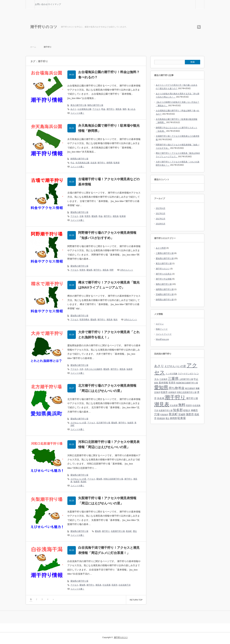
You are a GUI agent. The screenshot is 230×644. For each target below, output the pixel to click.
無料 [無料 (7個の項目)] (182, 405)
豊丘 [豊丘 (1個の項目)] (167, 418)
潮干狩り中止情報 (164, 279)
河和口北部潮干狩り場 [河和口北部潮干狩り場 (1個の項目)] (187, 392)
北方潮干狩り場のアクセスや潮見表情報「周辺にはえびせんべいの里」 (107, 388)
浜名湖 (93, 163)
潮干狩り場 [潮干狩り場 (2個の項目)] (192, 398)
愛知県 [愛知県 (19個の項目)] (161, 387)
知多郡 (129, 369)
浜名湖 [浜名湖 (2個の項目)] (161, 398)
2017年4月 (161, 208)
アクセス (96, 109)
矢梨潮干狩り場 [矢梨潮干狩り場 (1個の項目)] (166, 410)
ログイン (160, 324)
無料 (125, 109)
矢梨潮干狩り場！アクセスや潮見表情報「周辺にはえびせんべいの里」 (107, 501)
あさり (73, 109)
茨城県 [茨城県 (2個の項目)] (182, 414)
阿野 (112, 270)
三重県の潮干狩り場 (165, 253)
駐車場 (117, 163)
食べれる (132, 109)
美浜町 (83, 482)
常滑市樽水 (84, 319)
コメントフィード (164, 334)
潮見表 (119, 109)
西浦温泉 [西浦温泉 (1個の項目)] (161, 418)
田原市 (115, 585)
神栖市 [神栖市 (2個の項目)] (194, 410)
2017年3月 (161, 213)
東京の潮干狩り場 (78, 105)
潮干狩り (111, 109)
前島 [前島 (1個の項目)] (156, 383)
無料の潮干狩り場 (95, 105)
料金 (103, 109)
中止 (72, 163)
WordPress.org (162, 339)
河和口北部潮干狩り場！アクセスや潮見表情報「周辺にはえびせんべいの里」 (109, 444)
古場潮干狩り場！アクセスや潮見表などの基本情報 (109, 182)
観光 (116, 319)
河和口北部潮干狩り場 (113, 479)
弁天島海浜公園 (82, 163)
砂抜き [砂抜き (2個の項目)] (187, 410)
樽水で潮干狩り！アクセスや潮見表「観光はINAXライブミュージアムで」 (109, 285)
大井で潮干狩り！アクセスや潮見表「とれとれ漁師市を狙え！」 (109, 335)
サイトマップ (54, 4)
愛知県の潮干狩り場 (79, 212)
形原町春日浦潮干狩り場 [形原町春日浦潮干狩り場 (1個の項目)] (187, 383)
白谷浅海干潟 (125, 585)
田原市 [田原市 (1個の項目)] (189, 405)
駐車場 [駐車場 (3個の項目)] (182, 418)
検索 (204, 1)
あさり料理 (161, 248)
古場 (81, 216)
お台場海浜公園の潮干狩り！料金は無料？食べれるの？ (109, 75)
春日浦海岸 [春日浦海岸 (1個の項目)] (190, 388)
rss (199, 27)
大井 (81, 369)
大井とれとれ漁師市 (93, 369)
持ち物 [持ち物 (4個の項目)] (173, 388)
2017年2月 (161, 219)
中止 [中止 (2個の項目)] (196, 379)
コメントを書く (77, 113)
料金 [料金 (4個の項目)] (181, 388)
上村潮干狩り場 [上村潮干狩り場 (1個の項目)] (186, 379)
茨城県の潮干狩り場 (165, 294)
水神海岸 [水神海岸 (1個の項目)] (172, 392)
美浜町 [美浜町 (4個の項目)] (173, 414)
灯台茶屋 (107, 585)
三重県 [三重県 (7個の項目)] (173, 379)
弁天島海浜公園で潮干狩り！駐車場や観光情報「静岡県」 (109, 128)
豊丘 (135, 531)
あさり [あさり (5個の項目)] (159, 366)
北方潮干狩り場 (103, 423)
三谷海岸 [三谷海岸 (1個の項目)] (163, 379)
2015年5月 (161, 224)
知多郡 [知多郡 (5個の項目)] (178, 410)
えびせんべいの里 (78, 423)
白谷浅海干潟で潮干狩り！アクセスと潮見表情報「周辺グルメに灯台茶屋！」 (109, 550)
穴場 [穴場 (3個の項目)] (157, 414)
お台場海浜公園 (84, 109)
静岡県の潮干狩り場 (79, 159)
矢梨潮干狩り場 (118, 531)
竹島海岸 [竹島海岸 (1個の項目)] (164, 415)
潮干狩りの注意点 (164, 274)
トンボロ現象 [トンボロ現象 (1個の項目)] (171, 374)
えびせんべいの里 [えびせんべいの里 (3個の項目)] (175, 366)
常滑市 (87, 216)
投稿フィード (162, 329)
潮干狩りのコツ (44, 27)
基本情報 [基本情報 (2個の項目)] (163, 383)
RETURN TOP (136, 600)
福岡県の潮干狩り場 (165, 289)
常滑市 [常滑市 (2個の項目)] (172, 383)
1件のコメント (127, 270)
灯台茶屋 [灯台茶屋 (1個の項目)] (174, 405)
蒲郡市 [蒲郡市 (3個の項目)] (190, 414)
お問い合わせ (41, 4)
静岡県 (110, 163)
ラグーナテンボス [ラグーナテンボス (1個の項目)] (186, 374)
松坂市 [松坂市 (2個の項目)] (164, 392)
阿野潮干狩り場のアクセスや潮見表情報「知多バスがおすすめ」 (107, 235)
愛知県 (94, 216)
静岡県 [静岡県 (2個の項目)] (173, 418)
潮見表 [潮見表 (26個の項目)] (162, 404)
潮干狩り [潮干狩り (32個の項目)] (175, 397)
